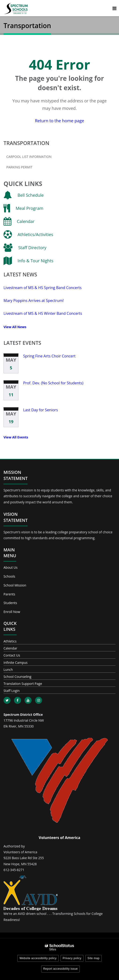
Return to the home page (59, 121)
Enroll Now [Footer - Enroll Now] (12, 612)
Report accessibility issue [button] (61, 969)
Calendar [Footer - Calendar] (10, 648)
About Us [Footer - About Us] (11, 567)
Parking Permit (19, 167)
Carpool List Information (29, 157)
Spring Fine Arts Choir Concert (49, 356)
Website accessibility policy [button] (38, 958)
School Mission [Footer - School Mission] (15, 585)
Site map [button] (93, 958)
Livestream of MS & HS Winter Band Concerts (43, 313)
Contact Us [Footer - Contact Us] (12, 655)
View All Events (16, 437)
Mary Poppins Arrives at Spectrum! (34, 301)
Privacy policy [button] (72, 958)
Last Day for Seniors (41, 410)
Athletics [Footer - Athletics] (10, 641)
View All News (15, 327)
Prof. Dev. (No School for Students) (53, 383)
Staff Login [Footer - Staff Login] (12, 691)
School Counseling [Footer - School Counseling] (17, 677)
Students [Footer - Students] (10, 603)
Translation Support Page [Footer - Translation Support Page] (23, 684)
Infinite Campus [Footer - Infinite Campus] (16, 663)
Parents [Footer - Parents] (9, 594)
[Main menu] (114, 8)
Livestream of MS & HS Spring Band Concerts (43, 288)
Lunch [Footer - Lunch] (8, 670)
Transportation (26, 143)
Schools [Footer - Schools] (9, 576)
